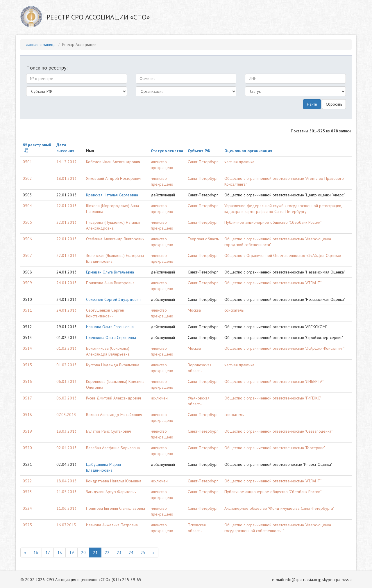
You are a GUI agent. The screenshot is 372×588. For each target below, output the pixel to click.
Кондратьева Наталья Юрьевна (114, 481)
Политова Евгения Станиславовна (116, 508)
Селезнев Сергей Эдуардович (113, 299)
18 (60, 553)
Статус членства (167, 151)
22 (107, 553)
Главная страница (40, 45)
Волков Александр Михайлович (114, 415)
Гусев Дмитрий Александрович (113, 398)
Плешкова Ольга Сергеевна (111, 337)
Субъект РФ (199, 151)
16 (36, 553)
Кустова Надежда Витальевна (113, 365)
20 (83, 553)
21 (95, 553)
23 (119, 553)
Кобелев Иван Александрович (113, 162)
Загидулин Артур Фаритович (111, 492)
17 (48, 553)
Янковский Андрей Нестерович (114, 178)
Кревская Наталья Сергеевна (112, 195)
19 (71, 553)
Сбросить (334, 104)
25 (143, 553)
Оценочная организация (248, 151)
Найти (312, 104)
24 (131, 553)
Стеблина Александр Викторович (115, 239)
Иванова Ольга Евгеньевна (110, 327)
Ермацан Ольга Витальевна (110, 272)
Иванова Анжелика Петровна (112, 525)
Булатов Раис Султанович (109, 431)
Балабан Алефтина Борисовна (113, 448)
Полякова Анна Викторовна (110, 283)
